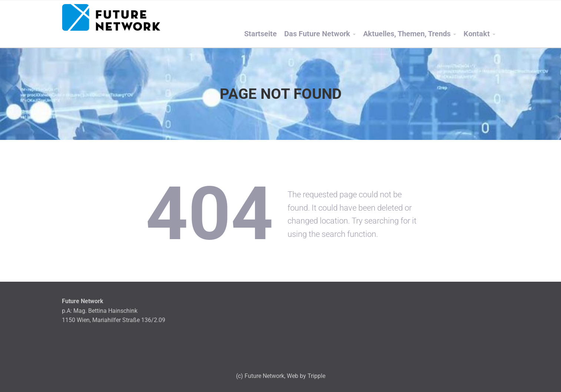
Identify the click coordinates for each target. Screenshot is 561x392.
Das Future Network (317, 34)
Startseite (260, 34)
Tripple (316, 376)
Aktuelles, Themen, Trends (407, 34)
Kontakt (477, 34)
